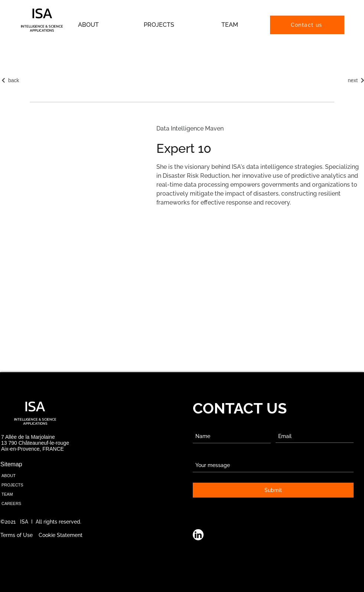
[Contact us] (307, 25)
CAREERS (11, 503)
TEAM (7, 494)
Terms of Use (17, 535)
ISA (42, 13)
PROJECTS (12, 485)
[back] (16, 80)
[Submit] (273, 490)
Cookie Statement (61, 535)
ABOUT (9, 476)
